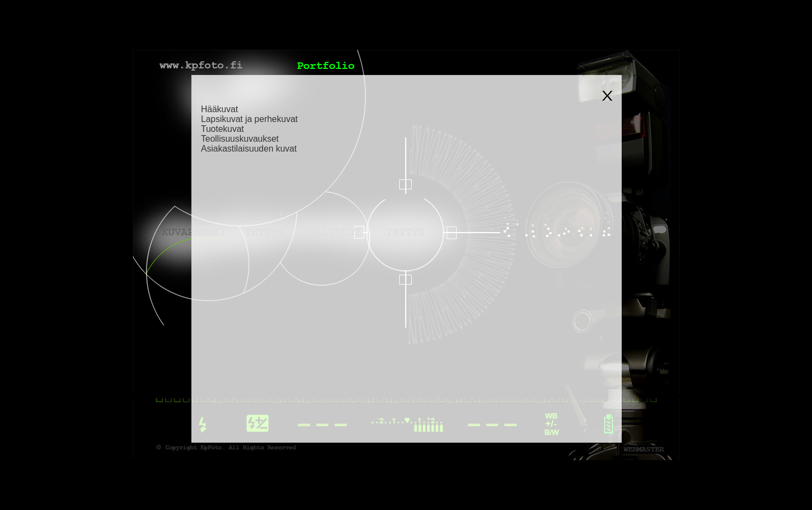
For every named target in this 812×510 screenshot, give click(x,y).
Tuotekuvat (223, 129)
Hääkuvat (220, 109)
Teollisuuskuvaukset (240, 139)
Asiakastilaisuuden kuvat (249, 149)
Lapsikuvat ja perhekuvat (250, 119)
